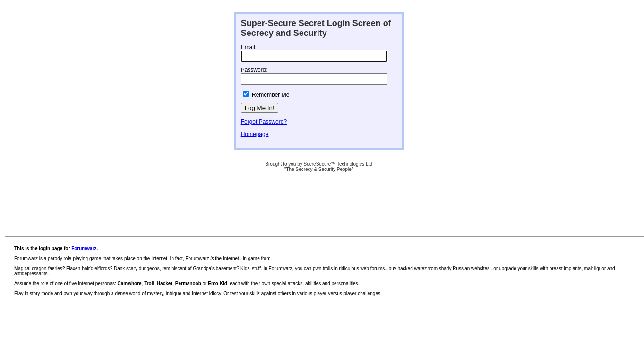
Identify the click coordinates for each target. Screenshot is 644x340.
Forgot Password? (264, 122)
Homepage (255, 134)
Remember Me (270, 95)
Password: (254, 70)
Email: (249, 47)
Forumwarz (84, 249)
